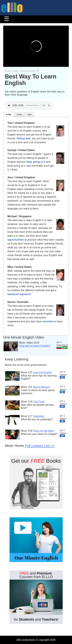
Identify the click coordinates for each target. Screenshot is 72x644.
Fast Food (39, 402)
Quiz (30, 114)
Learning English (42, 372)
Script (8, 114)
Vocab (19, 114)
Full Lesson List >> (40, 446)
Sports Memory (42, 387)
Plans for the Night (43, 431)
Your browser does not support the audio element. (29, 105)
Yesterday (38, 416)
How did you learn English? (35, 346)
